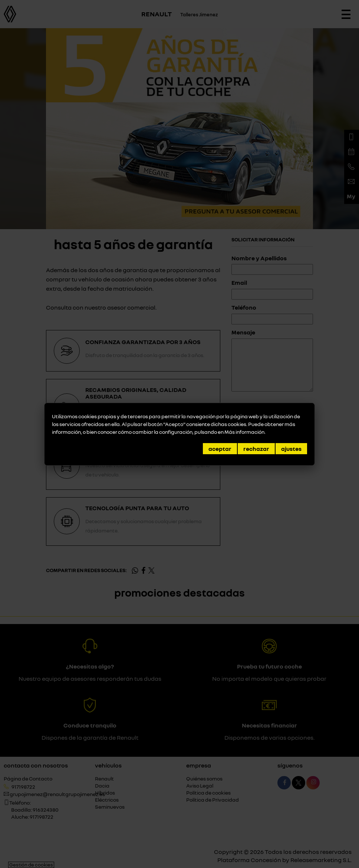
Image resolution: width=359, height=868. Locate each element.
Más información (244, 432)
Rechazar (256, 449)
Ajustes (291, 449)
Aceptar (220, 449)
